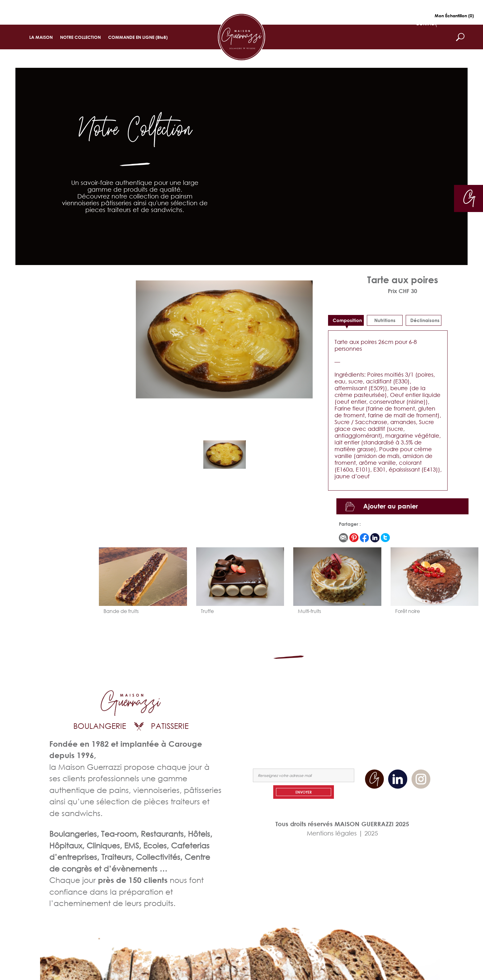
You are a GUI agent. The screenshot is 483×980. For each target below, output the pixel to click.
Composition (347, 320)
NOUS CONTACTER (410, 717)
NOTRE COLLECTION (80, 37)
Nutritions (385, 320)
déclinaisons (425, 320)
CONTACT (426, 24)
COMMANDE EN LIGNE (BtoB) (138, 37)
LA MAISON (41, 37)
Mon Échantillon (454, 16)
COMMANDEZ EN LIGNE (357, 717)
